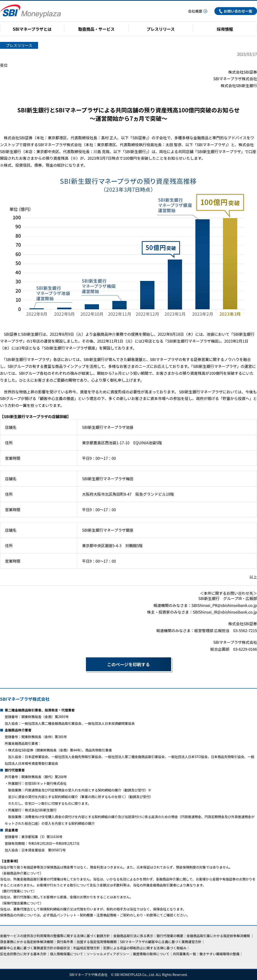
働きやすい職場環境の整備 (219, 954)
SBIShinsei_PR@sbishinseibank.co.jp (224, 605)
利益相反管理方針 (87, 948)
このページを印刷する (118, 664)
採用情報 (225, 29)
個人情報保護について (67, 954)
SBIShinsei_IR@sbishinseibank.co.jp (225, 612)
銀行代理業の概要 (170, 936)
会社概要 (198, 11)
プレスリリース (161, 29)
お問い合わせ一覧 (236, 11)
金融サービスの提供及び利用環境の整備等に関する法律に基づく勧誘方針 (55, 936)
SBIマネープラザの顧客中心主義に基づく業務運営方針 (161, 942)
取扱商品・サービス (96, 29)
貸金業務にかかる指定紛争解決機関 (27, 942)
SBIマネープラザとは (32, 29)
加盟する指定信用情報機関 (97, 942)
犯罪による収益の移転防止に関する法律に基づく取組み (145, 948)
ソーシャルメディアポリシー (108, 954)
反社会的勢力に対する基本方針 (23, 954)
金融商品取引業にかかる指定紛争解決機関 (218, 936)
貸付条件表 (65, 942)
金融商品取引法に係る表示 (133, 936)
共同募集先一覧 (184, 954)
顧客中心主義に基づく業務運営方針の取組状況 (35, 948)
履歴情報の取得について (151, 954)
